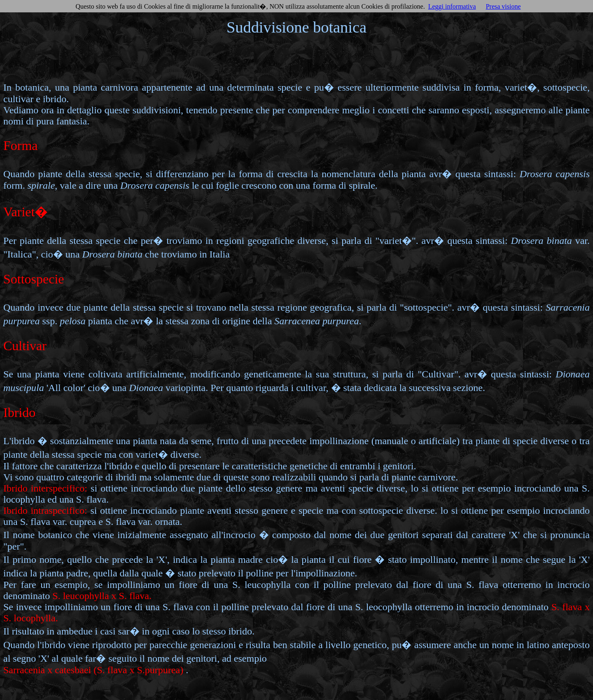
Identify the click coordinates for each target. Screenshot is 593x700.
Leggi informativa (452, 6)
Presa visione (503, 6)
